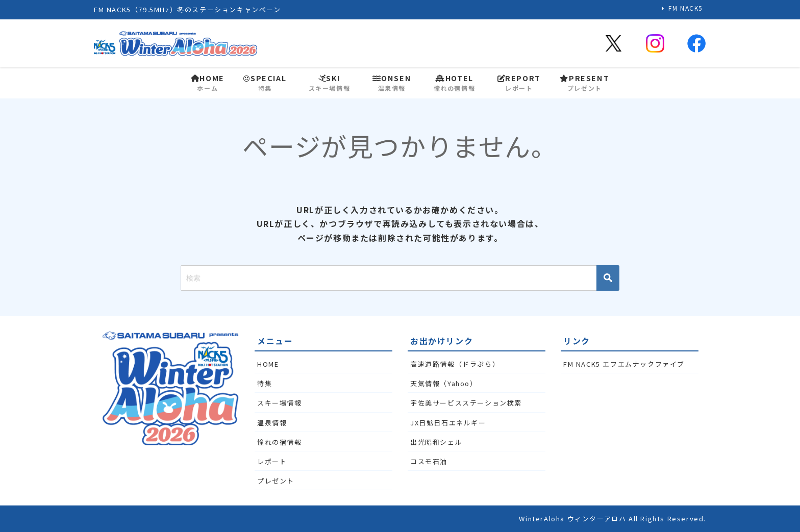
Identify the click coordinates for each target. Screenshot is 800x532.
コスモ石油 (429, 461)
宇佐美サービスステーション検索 (466, 403)
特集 (265, 383)
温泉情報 (272, 423)
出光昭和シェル (436, 442)
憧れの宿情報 (280, 442)
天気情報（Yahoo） (444, 383)
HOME (268, 364)
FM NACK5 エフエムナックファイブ (624, 364)
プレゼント (276, 481)
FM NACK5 (686, 8)
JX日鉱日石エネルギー (448, 423)
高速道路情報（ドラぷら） (455, 364)
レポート (272, 461)
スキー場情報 (280, 403)
